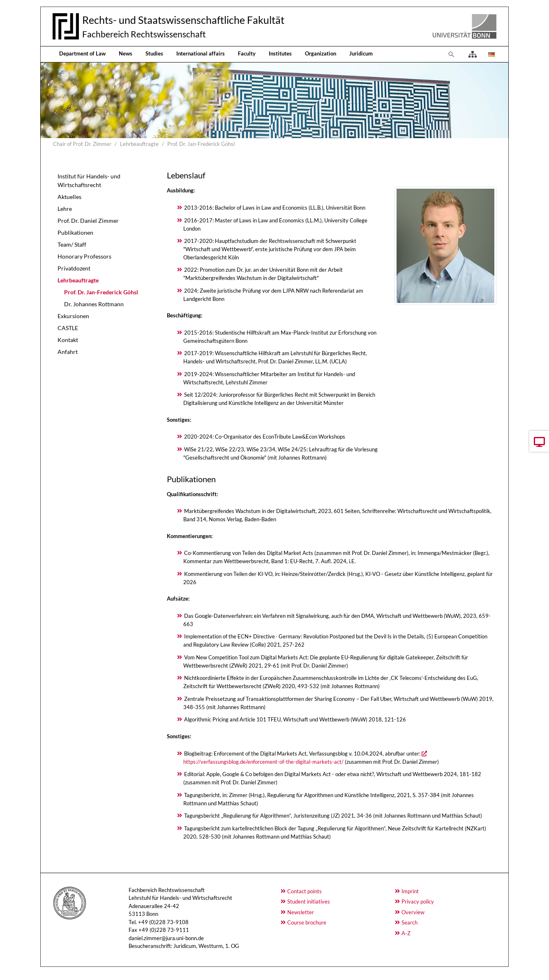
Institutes (280, 53)
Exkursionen (73, 316)
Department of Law (82, 53)
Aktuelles (69, 197)
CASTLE (68, 328)
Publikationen (75, 232)
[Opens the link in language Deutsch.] (491, 54)
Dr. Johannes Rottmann (94, 304)
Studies (154, 53)
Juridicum (361, 53)
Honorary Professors (84, 256)
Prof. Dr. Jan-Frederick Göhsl (101, 292)
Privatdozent (74, 268)
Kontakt (68, 340)
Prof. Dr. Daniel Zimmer (88, 221)
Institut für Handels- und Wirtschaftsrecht (89, 180)
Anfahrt (68, 352)
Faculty (247, 53)
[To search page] (452, 54)
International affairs (201, 53)
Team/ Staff (72, 244)
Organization (321, 53)
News (126, 53)
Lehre (65, 209)
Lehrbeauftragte (78, 280)
